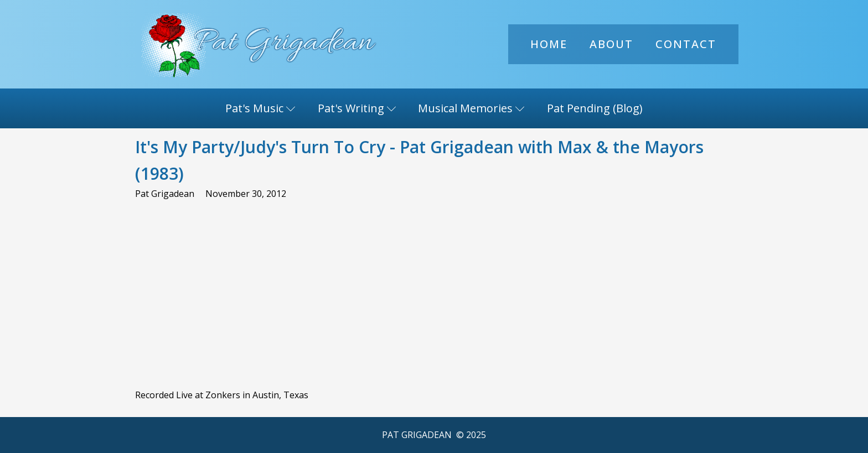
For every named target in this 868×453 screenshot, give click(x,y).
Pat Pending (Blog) (595, 108)
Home (549, 44)
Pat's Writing (357, 108)
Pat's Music (260, 108)
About (611, 44)
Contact (686, 44)
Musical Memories (471, 108)
